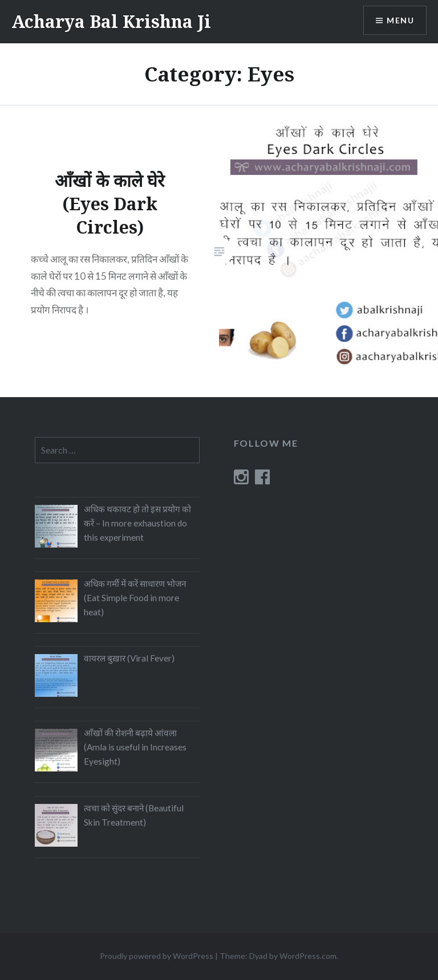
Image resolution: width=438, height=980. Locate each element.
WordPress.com (308, 956)
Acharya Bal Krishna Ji (111, 21)
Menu (400, 20)
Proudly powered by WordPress (157, 956)
